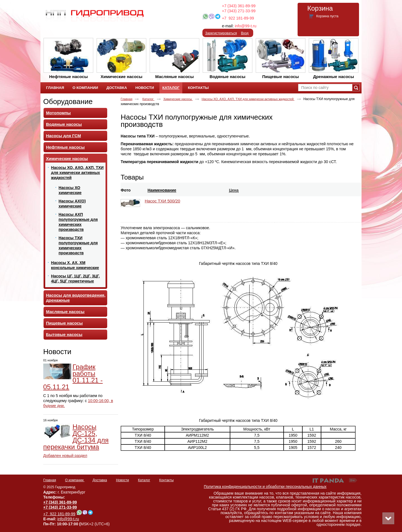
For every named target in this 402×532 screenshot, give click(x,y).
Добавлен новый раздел (65, 456)
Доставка (100, 480)
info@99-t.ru (246, 26)
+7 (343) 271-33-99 (239, 11)
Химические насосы (178, 99)
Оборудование (68, 101)
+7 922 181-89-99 (238, 18)
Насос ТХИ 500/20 (163, 201)
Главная (126, 99)
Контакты (166, 480)
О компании (75, 480)
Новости (57, 352)
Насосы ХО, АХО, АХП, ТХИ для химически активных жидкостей (248, 99)
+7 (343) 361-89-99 (239, 6)
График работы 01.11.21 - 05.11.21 (73, 377)
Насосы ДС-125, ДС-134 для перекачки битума (76, 437)
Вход (245, 33)
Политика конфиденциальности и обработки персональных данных (265, 487)
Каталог (171, 88)
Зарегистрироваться (221, 33)
